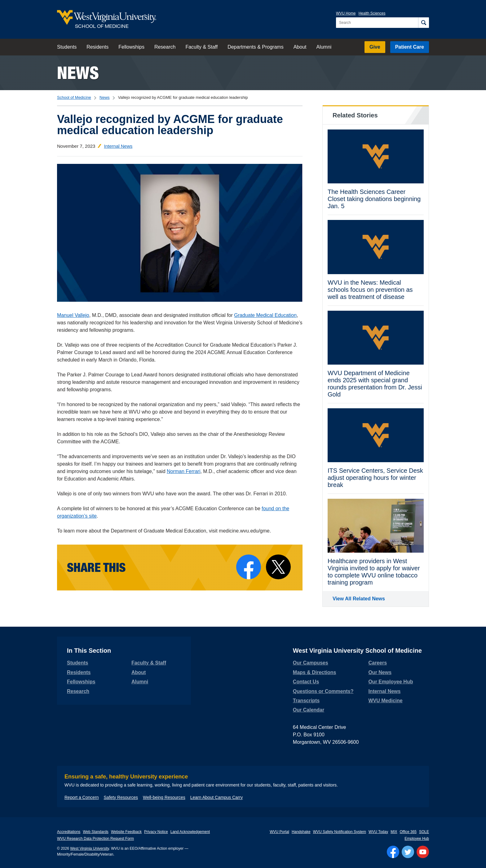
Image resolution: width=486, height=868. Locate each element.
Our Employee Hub (391, 682)
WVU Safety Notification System (340, 832)
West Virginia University (89, 848)
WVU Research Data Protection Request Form (95, 839)
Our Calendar (309, 710)
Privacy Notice (156, 832)
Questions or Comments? (323, 691)
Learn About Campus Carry (217, 797)
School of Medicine (74, 97)
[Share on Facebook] (249, 567)
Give (375, 47)
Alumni (324, 47)
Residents (97, 47)
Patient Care (410, 47)
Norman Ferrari (183, 471)
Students (67, 47)
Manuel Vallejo (73, 315)
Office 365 (408, 832)
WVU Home (346, 13)
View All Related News (359, 599)
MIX (394, 832)
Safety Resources (121, 797)
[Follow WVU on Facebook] (393, 852)
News (78, 73)
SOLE (424, 832)
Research (165, 47)
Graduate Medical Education (265, 315)
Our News (380, 672)
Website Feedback (126, 832)
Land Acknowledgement (190, 832)
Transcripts (306, 701)
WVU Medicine (385, 701)
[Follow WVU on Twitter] (408, 852)
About (300, 47)
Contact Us (306, 682)
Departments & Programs (256, 47)
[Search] (424, 23)
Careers (378, 663)
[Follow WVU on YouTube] (423, 852)
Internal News (118, 146)
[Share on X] (278, 567)
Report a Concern (82, 797)
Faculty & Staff (201, 47)
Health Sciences (372, 13)
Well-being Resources (164, 797)
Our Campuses (311, 663)
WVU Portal (279, 832)
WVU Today (378, 832)
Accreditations (69, 832)
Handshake (301, 832)
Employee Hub (417, 839)
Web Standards (96, 832)
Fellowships (131, 47)
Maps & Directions (315, 672)
